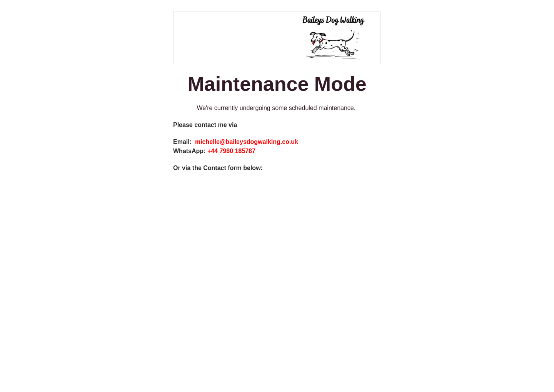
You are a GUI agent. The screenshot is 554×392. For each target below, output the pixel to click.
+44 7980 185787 (232, 151)
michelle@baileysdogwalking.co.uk (247, 142)
